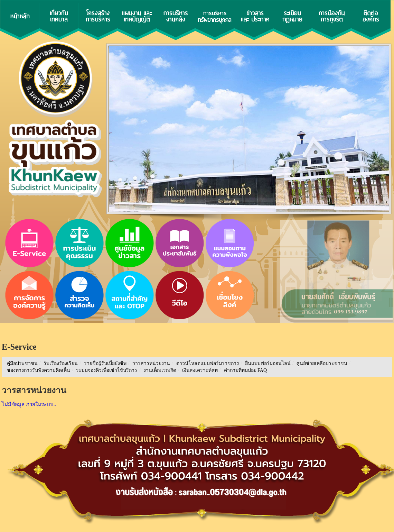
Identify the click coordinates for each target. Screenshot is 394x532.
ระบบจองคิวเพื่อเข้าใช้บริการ (107, 370)
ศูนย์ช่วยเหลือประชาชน (322, 363)
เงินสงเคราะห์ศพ (200, 370)
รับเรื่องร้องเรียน (61, 363)
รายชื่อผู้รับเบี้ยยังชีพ (105, 363)
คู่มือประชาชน (22, 363)
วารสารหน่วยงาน (151, 363)
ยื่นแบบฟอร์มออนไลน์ (268, 363)
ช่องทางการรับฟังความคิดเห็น (39, 370)
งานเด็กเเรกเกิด (160, 370)
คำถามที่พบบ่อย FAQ (245, 370)
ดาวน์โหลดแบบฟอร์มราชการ (208, 363)
